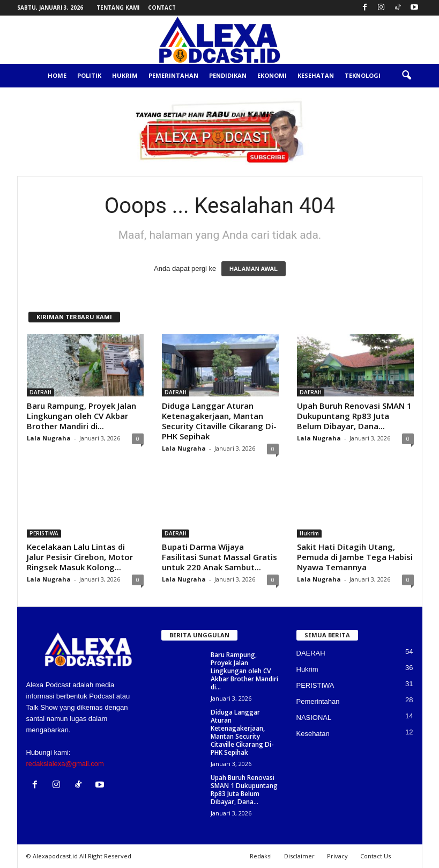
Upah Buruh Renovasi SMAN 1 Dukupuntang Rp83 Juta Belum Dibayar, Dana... (354, 416)
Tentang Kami (118, 8)
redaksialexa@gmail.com (65, 764)
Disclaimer (299, 856)
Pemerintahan (173, 75)
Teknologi (363, 75)
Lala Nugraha (49, 438)
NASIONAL (314, 718)
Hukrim (125, 75)
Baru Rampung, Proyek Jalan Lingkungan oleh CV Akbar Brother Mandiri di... (81, 416)
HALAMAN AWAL (254, 269)
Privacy (337, 856)
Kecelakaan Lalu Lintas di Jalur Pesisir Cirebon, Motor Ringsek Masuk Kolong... (80, 557)
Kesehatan (316, 75)
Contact (162, 8)
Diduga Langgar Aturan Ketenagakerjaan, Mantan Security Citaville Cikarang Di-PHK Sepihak (219, 421)
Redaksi (261, 856)
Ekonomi (272, 75)
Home (57, 75)
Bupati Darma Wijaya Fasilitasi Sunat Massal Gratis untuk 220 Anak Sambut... (219, 557)
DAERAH (40, 392)
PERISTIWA (44, 533)
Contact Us (375, 856)
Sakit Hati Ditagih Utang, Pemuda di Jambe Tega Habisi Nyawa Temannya (355, 557)
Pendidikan (228, 75)
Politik (89, 75)
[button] (406, 76)
